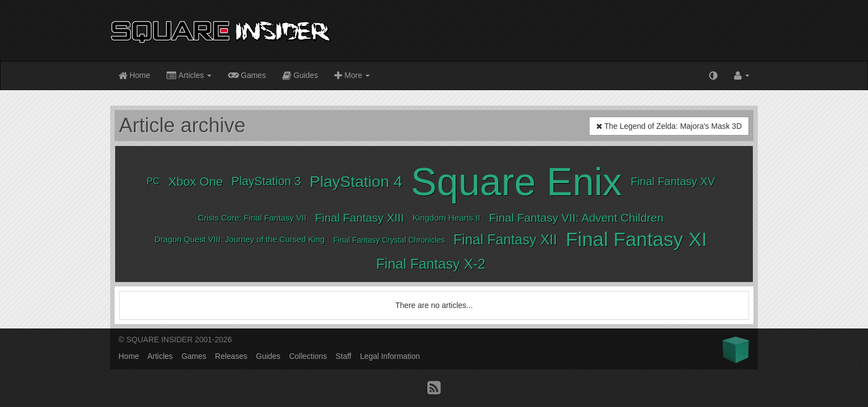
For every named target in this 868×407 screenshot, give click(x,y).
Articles (189, 76)
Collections (308, 356)
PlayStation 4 (356, 181)
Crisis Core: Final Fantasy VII (252, 218)
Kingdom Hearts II (446, 218)
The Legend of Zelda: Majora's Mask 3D (669, 126)
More (352, 76)
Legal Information (390, 356)
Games (247, 75)
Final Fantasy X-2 (430, 264)
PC (153, 181)
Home (134, 76)
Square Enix (516, 182)
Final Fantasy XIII (360, 218)
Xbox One (196, 182)
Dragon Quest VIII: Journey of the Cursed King (239, 239)
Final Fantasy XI (636, 239)
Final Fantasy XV (673, 181)
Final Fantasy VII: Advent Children (576, 218)
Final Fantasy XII (505, 239)
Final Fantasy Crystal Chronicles (389, 240)
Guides (300, 76)
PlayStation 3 (266, 181)
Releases (231, 356)
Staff (343, 356)
